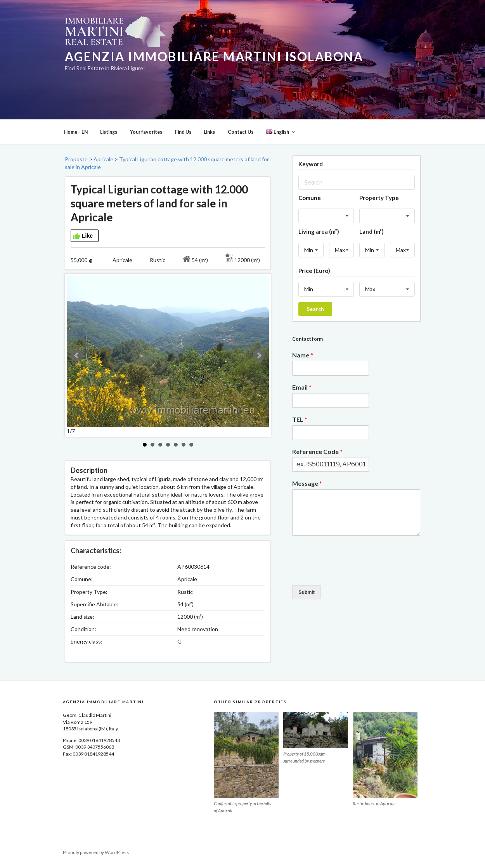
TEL (300, 419)
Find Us (183, 132)
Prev (77, 355)
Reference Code (317, 451)
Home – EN (76, 132)
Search (315, 309)
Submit (307, 592)
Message (307, 483)
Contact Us (241, 132)
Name (303, 355)
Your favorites (146, 132)
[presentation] (351, 573)
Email (302, 387)
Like (83, 236)
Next (259, 355)
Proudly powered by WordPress (96, 852)
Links (209, 132)
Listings (109, 132)
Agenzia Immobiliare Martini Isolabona (214, 57)
